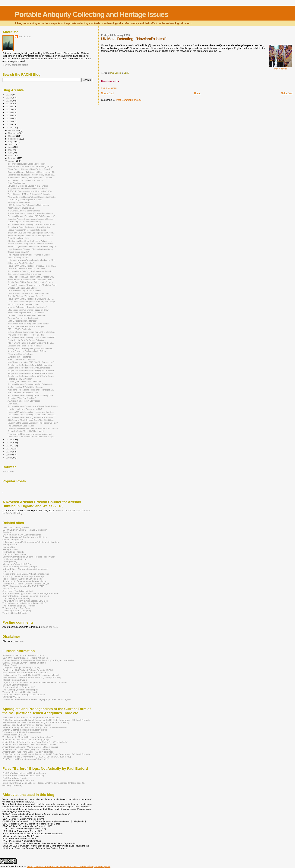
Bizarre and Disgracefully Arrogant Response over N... (31, 172)
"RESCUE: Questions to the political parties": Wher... (31, 191)
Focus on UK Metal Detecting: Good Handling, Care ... (32, 395)
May (11, 150)
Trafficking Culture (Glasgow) (17, 611)
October (12, 136)
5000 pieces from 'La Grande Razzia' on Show (28, 310)
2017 (9, 122)
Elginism (7, 532)
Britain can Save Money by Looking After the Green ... (31, 233)
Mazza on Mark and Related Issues (23, 304)
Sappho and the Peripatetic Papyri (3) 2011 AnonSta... (32, 371)
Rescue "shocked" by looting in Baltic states (27, 230)
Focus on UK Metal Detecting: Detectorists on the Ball (31, 224)
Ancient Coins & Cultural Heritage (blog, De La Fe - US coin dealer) (35, 742)
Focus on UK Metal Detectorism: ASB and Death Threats (33, 406)
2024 (9, 101)
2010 (9, 452)
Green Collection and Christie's (21, 359)
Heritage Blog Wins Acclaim (20, 379)
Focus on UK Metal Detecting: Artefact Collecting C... (31, 384)
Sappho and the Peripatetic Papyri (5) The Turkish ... (31, 376)
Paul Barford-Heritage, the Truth (18, 780)
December (13, 130)
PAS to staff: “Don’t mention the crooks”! (25, 180)
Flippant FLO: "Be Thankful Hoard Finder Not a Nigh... (31, 437)
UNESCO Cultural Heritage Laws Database (24, 694)
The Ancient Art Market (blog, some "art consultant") (28, 737)
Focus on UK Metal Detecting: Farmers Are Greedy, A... (32, 266)
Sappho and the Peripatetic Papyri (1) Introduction (30, 365)
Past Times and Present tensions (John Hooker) (26, 759)
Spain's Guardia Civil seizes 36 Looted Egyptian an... (31, 213)
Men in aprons (281, 69)
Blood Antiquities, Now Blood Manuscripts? (26, 164)
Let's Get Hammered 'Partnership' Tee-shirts (27, 315)
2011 (9, 449)
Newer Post (107, 93)
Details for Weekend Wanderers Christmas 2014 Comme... (33, 428)
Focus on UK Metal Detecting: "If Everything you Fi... (31, 299)
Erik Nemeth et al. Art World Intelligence (22, 535)
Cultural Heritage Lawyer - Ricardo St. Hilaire (24, 663)
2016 (9, 125)
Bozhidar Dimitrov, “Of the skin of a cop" (25, 296)
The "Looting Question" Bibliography (20, 690)
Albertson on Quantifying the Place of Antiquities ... (30, 241)
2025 (9, 98)
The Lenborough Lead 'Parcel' (21, 426)
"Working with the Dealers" (19, 202)
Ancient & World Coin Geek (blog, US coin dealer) (27, 749)
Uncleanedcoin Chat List (14, 735)
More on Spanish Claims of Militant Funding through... (31, 166)
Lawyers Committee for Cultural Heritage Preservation (29, 557)
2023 (9, 103)
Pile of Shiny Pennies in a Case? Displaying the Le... (31, 343)
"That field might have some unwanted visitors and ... (31, 434)
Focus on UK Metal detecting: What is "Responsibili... (31, 417)
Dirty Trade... (13, 404)
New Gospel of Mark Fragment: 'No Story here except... (32, 302)
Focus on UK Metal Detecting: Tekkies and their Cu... (31, 412)
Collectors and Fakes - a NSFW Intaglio (25, 346)
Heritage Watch (10, 549)
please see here (49, 627)
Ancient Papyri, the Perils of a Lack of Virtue (27, 351)
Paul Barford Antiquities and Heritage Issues (24, 773)
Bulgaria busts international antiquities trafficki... (29, 189)
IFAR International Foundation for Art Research (25, 672)
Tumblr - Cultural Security (15, 613)
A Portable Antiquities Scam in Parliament (26, 313)
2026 (9, 95)
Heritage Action (10, 544)
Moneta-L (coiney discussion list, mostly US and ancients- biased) (35, 727)
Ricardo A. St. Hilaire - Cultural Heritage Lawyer (26, 584)
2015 (9, 128)
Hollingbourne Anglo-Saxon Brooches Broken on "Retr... (32, 260)
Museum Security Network (15, 685)
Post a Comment (109, 88)
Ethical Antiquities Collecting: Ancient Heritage (25, 537)
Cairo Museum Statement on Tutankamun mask (29, 293)
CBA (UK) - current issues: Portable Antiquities (25, 658)
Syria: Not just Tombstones (19, 357)
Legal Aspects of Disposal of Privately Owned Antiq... (31, 249)
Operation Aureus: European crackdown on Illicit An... (31, 219)
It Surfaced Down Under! (14, 554)
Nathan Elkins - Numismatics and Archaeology (25, 569)
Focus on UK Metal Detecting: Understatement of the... (32, 415)
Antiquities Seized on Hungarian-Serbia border (28, 324)
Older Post (287, 93)
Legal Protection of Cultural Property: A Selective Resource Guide (35, 682)
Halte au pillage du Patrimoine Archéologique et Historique (31, 542)
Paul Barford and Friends (15, 778)
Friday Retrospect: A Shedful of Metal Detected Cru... (31, 277)
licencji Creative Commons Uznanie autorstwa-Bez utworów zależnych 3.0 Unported (69, 866)
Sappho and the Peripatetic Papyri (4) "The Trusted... (31, 373)
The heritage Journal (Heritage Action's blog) (24, 603)
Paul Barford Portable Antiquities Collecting (23, 775)
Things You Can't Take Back (16, 608)
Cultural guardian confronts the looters (24, 381)
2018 (9, 119)
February (13, 158)
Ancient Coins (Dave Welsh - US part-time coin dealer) (29, 744)
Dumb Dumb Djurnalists (18, 238)
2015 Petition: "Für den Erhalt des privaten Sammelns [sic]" (31, 717)
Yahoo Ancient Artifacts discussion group (22, 732)
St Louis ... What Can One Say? (22, 398)
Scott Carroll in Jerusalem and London (24, 274)
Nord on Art (8, 571)
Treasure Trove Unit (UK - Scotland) (20, 692)
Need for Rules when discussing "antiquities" (27, 307)
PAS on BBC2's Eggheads (19, 329)
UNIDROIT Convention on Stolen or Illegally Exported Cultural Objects (37, 699)
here (21, 641)
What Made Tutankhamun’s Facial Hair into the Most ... (32, 197)
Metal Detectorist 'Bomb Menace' (22, 321)
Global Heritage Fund (13, 540)
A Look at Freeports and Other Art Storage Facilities (30, 236)
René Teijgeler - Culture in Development (22, 579)
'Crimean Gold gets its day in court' (23, 318)
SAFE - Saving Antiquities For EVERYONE (23, 586)
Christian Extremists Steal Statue (22, 288)
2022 (9, 106)
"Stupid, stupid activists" (18, 252)
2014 (9, 440)
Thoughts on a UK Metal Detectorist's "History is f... (30, 194)
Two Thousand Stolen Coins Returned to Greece (29, 255)
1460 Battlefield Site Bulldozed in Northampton (28, 205)
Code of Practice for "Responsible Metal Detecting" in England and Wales (38, 660)
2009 (9, 455)
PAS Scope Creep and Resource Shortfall (26, 335)
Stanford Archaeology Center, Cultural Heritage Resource (30, 593)
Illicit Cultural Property (13, 552)
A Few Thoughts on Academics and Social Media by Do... (33, 246)
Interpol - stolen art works (15, 680)
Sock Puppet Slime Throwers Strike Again (26, 326)
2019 (9, 116)
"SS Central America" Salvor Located (24, 211)
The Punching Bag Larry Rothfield (19, 606)
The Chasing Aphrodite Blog (16, 598)
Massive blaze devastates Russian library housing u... (31, 175)
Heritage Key (9, 547)
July (10, 144)
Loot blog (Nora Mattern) (14, 559)
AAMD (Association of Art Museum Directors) (24, 655)
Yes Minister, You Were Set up (21, 208)
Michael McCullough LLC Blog (17, 564)
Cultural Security (11, 665)
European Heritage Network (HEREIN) (21, 668)
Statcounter (8, 472)
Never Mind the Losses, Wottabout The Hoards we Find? (33, 423)
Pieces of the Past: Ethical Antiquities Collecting (26, 574)
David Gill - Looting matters (16, 527)
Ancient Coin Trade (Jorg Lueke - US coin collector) (28, 752)
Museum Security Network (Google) (20, 566)
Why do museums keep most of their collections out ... (31, 244)
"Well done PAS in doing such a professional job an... (31, 390)
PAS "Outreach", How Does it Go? (23, 393)
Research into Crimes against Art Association (24, 581)
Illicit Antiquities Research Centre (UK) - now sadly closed (30, 675)
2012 (9, 446)
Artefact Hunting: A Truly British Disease (25, 387)
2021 (9, 109)
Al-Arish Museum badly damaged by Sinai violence (30, 178)
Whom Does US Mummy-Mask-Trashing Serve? (29, 169)
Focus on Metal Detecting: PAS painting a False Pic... (31, 271)
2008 (9, 458)
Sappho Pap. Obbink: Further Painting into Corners (30, 282)
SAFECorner (9, 588)
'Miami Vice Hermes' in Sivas (20, 354)
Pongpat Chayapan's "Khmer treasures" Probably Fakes (32, 285)
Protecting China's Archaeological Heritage (23, 576)
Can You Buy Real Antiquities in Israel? (25, 200)
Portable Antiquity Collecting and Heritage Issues (91, 14)
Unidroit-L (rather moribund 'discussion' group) (25, 730)
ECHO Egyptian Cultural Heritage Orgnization (25, 530)
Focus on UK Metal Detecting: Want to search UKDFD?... (33, 337)
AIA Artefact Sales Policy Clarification (24, 401)
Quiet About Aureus (16, 183)
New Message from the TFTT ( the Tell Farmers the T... (32, 362)
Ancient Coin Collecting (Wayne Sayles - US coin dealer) (30, 747)
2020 (9, 113)
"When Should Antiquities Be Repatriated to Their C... (31, 280)
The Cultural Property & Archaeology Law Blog (25, 601)
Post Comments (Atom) (129, 100)
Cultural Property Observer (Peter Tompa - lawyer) (27, 725)
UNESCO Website (11, 697)
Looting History (10, 562)
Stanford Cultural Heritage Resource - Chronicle (26, 596)
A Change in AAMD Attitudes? (21, 263)
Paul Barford (25, 37)
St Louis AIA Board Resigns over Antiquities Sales (29, 227)
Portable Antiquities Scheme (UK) (19, 687)
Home (197, 93)
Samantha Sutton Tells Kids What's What (26, 431)
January (12, 161)
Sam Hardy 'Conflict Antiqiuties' (18, 591)
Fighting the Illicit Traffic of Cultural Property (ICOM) (28, 670)
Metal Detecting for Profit (18, 258)
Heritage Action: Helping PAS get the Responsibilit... (30, 349)
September (14, 139)
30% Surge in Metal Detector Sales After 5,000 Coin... (31, 420)
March (11, 156)
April (11, 153)
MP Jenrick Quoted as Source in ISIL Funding (28, 186)
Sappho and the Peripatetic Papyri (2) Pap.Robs (29, 368)
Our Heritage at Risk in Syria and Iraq (24, 222)
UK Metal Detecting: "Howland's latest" (25, 291)
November (13, 133)
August (12, 142)
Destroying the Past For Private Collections (27, 340)
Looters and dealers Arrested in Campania (26, 268)
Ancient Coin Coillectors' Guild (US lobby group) (26, 739)
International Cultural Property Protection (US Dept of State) (32, 677)
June (11, 147)
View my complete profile (15, 65)
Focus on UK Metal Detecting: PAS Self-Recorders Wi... (32, 216)
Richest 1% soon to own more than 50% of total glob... (32, 332)
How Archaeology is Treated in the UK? (25, 409)
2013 (9, 443)
